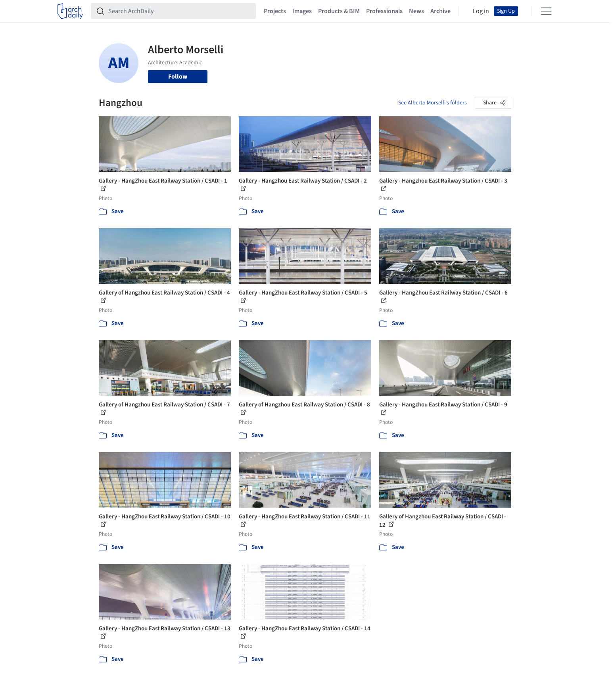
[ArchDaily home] (70, 11)
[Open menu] (546, 11)
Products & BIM (339, 11)
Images (302, 11)
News (416, 11)
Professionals (384, 11)
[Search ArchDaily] (180, 11)
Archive (440, 11)
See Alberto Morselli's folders (433, 103)
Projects (275, 11)
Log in (481, 11)
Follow (178, 77)
